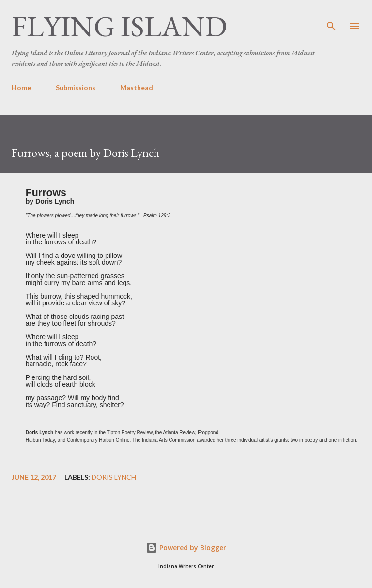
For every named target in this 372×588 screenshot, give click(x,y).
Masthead (137, 87)
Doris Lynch (114, 477)
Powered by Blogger (186, 548)
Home (21, 87)
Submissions (76, 87)
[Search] (331, 17)
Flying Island (119, 26)
